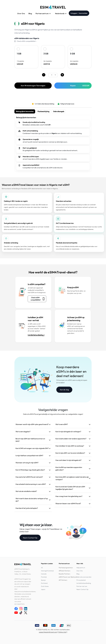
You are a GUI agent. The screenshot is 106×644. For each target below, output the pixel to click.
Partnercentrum (43, 13)
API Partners (63, 580)
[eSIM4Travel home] (53, 7)
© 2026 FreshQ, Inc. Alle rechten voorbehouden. (53, 630)
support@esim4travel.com (48, 632)
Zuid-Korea (45, 586)
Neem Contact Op (30, 538)
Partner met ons (82, 586)
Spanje (43, 580)
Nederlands (61, 13)
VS (42, 568)
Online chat (62, 632)
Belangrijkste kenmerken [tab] (25, 111)
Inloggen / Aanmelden (79, 13)
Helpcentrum (81, 568)
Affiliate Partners (65, 571)
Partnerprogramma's (66, 568)
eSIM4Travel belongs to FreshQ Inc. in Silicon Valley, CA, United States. (23, 571)
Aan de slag (64, 390)
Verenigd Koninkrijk (47, 571)
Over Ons (21, 13)
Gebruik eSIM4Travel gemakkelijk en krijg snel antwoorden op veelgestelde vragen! (53, 414)
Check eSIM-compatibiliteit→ (27, 41)
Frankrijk (44, 577)
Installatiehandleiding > (36, 335)
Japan (43, 589)
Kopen (80, 86)
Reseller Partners (64, 574)
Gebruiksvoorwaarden (84, 577)
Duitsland (44, 583)
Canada (44, 574)
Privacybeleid (81, 580)
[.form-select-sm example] (53, 75)
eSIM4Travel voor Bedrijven (68, 577)
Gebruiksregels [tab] (59, 111)
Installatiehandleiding (84, 583)
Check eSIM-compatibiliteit (38, 299)
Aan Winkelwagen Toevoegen (33, 86)
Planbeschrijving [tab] (43, 111)
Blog (30, 13)
